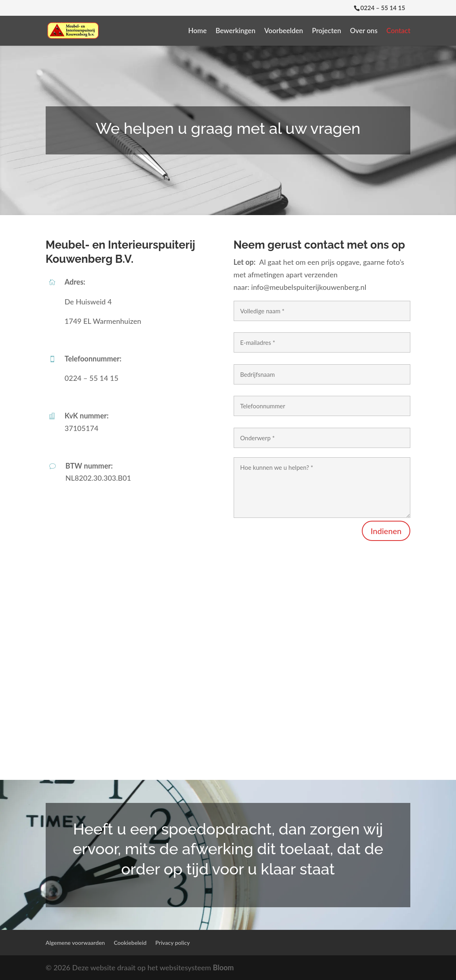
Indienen (386, 531)
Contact (398, 31)
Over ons (364, 31)
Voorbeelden (284, 31)
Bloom (224, 967)
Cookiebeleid (130, 943)
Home (198, 31)
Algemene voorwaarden (75, 943)
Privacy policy (172, 943)
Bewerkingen (235, 31)
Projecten (327, 31)
